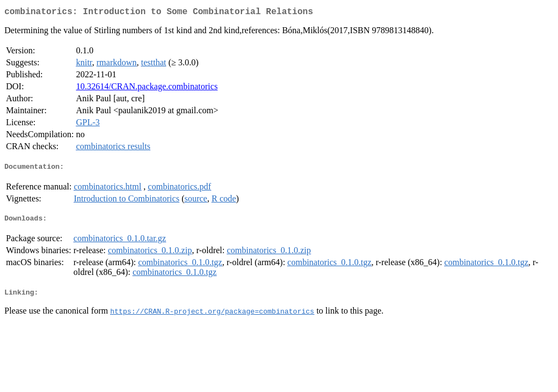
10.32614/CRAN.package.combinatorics (147, 88)
